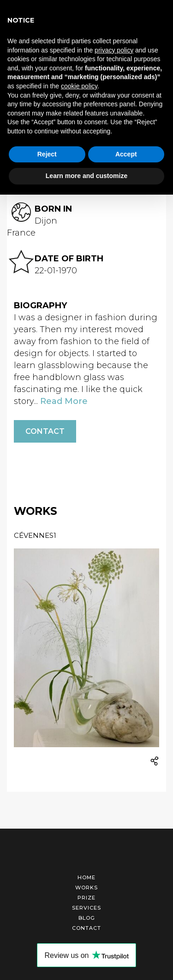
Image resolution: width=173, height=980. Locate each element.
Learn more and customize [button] (86, 176)
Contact (45, 431)
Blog (87, 918)
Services (86, 908)
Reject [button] (47, 154)
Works (86, 888)
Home (86, 877)
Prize (86, 898)
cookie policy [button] (79, 86)
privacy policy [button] (114, 50)
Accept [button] (126, 154)
